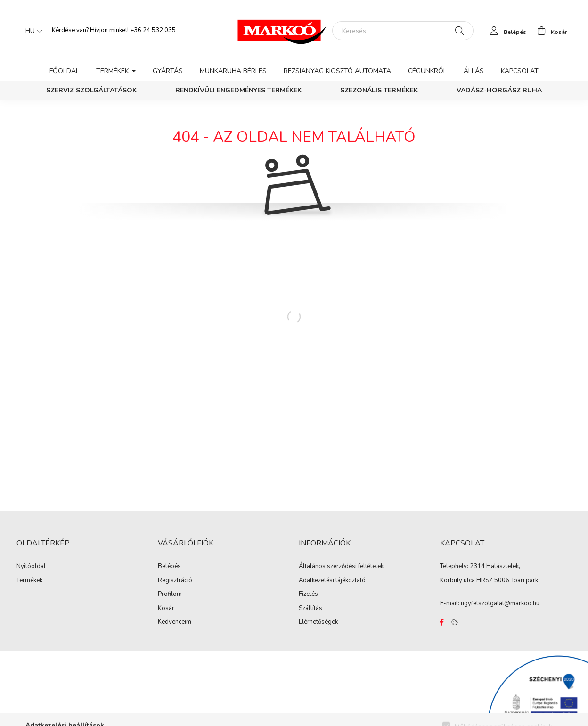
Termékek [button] (113, 71)
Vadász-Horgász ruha (499, 90)
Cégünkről (427, 71)
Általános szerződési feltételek (341, 567)
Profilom (170, 594)
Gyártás (168, 71)
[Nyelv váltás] (32, 31)
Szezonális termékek (379, 90)
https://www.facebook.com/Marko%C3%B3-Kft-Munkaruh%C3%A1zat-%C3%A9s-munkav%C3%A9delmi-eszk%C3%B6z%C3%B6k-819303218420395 (442, 622)
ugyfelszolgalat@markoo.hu (500, 603)
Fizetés (308, 594)
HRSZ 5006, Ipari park (507, 580)
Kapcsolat (520, 71)
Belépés (169, 567)
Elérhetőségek (318, 622)
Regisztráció (175, 581)
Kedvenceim (175, 622)
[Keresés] (403, 31)
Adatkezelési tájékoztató (332, 581)
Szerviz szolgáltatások (91, 90)
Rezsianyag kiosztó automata (337, 71)
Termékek (29, 581)
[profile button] (506, 31)
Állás (474, 71)
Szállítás (310, 609)
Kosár (166, 609)
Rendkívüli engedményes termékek (238, 90)
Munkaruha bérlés (233, 71)
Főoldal (64, 71)
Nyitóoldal (31, 567)
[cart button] (550, 31)
